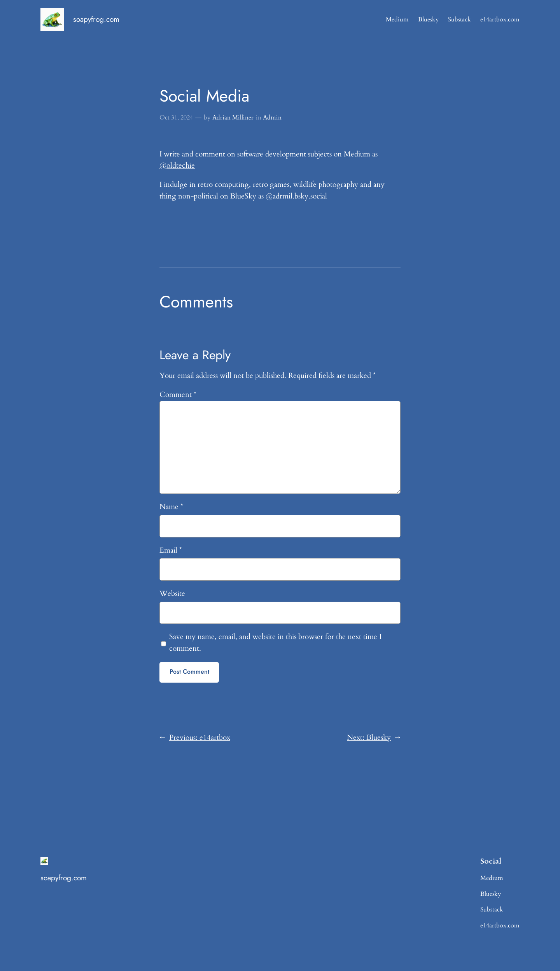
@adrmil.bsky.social (296, 196)
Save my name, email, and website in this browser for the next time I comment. (275, 643)
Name (171, 507)
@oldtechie (177, 165)
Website (172, 593)
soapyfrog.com (96, 19)
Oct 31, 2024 (176, 118)
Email (171, 550)
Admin (272, 118)
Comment (178, 395)
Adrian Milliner (233, 118)
